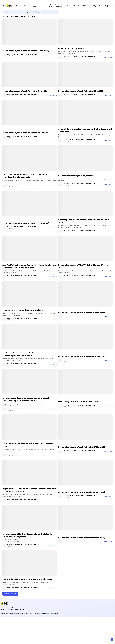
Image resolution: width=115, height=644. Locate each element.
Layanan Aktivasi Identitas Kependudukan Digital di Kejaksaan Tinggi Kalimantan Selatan (26, 399)
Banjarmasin (7, 12)
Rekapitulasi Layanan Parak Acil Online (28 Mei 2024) (26, 133)
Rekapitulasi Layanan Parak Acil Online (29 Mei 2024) (82, 91)
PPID (74, 6)
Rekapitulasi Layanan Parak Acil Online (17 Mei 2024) (82, 447)
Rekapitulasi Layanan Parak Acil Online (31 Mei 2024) (26, 51)
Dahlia (68, 6)
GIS (79, 6)
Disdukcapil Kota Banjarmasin (49, 614)
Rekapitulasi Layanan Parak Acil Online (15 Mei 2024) (82, 538)
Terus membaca (52, 55)
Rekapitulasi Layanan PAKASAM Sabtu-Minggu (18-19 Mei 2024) (28, 445)
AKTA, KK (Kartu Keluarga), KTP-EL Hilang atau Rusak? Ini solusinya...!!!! (35, 12)
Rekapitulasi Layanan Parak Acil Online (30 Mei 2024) (26, 91)
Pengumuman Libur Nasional (71, 48)
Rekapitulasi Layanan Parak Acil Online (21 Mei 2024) (82, 313)
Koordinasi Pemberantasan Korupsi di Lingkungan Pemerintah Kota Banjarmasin (25, 176)
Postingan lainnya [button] (9, 594)
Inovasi (42, 6)
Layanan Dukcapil (34, 6)
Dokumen (26, 6)
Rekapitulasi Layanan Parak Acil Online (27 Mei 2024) (26, 223)
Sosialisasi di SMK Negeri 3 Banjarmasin (76, 176)
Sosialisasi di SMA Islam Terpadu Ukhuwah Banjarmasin (27, 579)
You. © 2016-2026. (27, 614)
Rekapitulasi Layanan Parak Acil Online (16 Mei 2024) (82, 492)
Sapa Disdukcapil (59, 6)
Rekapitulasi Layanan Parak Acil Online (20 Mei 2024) (82, 356)
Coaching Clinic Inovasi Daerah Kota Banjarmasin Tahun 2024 (84, 221)
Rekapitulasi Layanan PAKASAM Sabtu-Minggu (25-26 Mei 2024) (84, 266)
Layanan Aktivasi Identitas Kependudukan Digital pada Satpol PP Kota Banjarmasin (27, 535)
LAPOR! (84, 6)
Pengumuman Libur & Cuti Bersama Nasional (23, 310)
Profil (18, 6)
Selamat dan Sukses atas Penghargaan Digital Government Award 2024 (85, 130)
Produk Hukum (50, 6)
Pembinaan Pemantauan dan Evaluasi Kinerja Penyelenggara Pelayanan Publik (23, 354)
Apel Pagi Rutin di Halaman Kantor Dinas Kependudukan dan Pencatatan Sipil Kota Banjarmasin (29, 266)
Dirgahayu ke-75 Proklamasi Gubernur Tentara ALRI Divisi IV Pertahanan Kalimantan (29, 490)
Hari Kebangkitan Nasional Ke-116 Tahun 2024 (79, 402)
